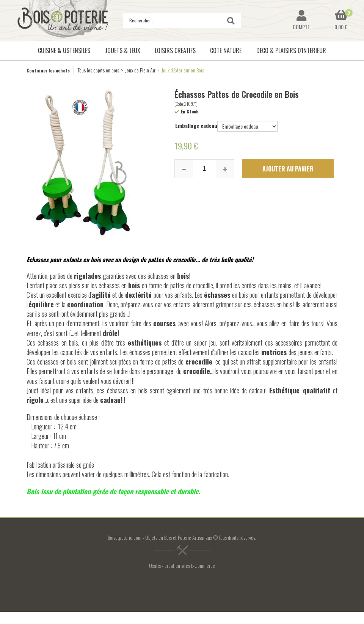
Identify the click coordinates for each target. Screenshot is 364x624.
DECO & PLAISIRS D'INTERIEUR (291, 50)
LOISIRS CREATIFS (175, 50)
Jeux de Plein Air (140, 70)
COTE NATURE (226, 50)
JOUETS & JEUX (123, 50)
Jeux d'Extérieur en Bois (183, 70)
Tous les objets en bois (98, 70)
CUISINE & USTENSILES (64, 50)
